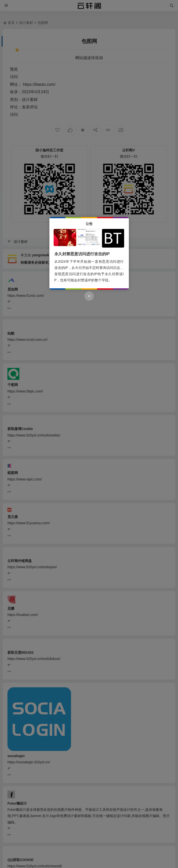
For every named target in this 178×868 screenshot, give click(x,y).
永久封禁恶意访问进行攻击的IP (82, 254)
